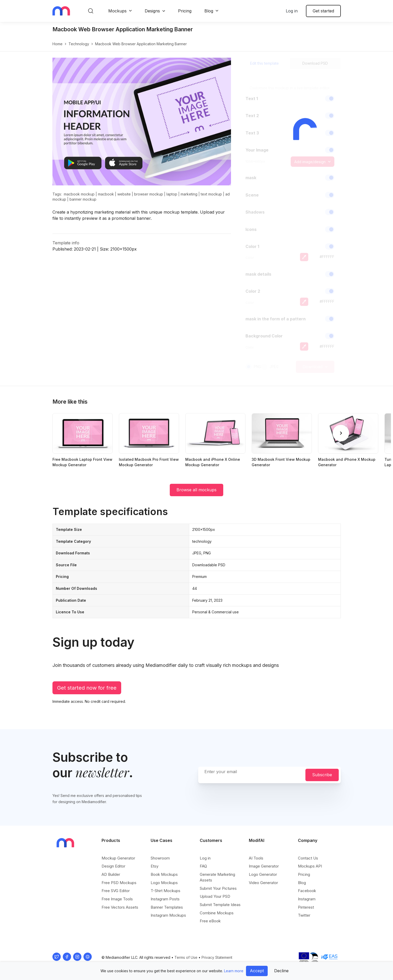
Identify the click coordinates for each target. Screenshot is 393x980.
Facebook (307, 891)
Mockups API (310, 866)
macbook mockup (79, 194)
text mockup (211, 194)
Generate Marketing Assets (217, 877)
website (124, 194)
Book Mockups (164, 874)
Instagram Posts (165, 899)
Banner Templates (167, 907)
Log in (292, 11)
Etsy (155, 866)
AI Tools (256, 858)
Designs (152, 11)
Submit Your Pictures (218, 888)
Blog (209, 11)
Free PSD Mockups (119, 883)
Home (57, 44)
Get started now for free (87, 688)
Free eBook (210, 921)
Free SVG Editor (116, 891)
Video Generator (263, 883)
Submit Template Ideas (220, 905)
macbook (106, 194)
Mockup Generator (118, 858)
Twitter (304, 915)
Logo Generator (263, 874)
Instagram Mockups (168, 915)
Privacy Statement (217, 957)
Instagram (307, 899)
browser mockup (149, 194)
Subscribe (322, 775)
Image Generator (264, 866)
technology (79, 44)
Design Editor (113, 866)
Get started (323, 11)
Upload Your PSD (215, 896)
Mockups (117, 11)
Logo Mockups (164, 883)
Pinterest (306, 907)
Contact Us (308, 858)
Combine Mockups (217, 913)
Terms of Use (186, 957)
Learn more (234, 971)
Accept (257, 971)
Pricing (185, 11)
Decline (281, 971)
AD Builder (111, 874)
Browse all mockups (196, 490)
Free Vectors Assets (120, 907)
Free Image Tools (117, 899)
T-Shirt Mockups (165, 891)
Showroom (160, 858)
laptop (172, 194)
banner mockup (83, 199)
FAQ (203, 866)
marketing (189, 194)
